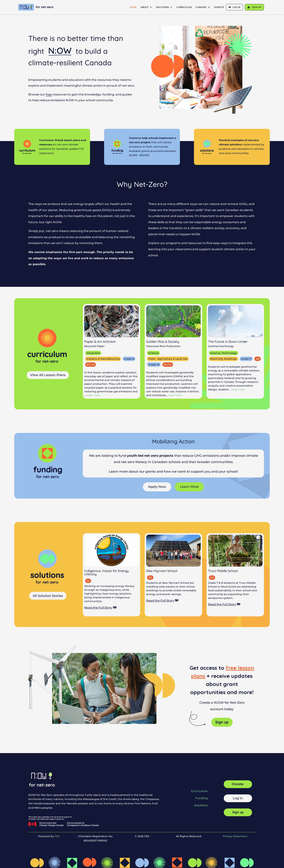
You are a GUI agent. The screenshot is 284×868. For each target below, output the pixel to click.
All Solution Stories (48, 596)
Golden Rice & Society (163, 342)
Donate (219, 7)
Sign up (257, 7)
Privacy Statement (235, 836)
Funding (201, 7)
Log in (236, 7)
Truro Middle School (223, 571)
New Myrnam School (162, 571)
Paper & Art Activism (100, 342)
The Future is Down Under (228, 342)
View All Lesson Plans (48, 375)
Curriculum (184, 7)
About (145, 7)
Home (133, 7)
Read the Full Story (98, 608)
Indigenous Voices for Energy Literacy (106, 572)
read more (93, 395)
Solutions (162, 7)
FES (57, 836)
